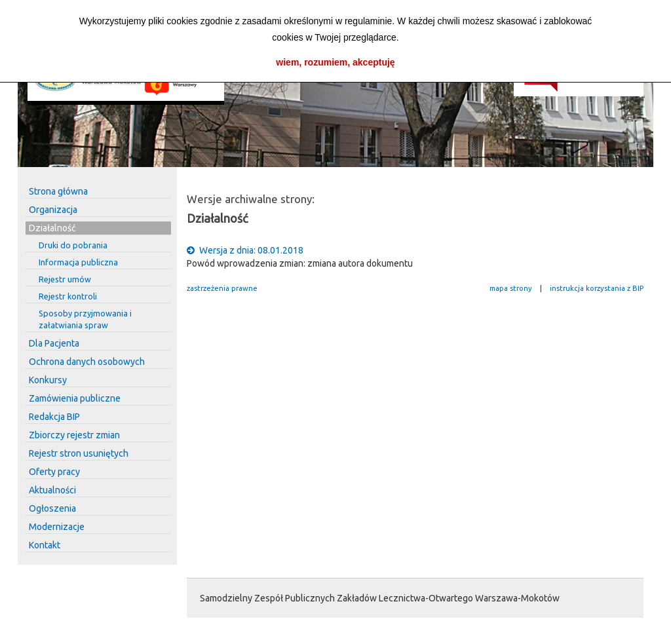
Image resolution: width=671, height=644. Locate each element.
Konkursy (48, 380)
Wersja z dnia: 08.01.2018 (245, 250)
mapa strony (511, 288)
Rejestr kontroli (68, 296)
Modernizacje (57, 527)
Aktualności (52, 490)
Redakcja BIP (54, 417)
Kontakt (45, 545)
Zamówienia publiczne (75, 398)
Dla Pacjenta (54, 343)
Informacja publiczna (78, 262)
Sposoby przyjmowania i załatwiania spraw (85, 319)
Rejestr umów (65, 279)
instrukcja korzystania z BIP (597, 288)
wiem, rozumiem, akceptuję (335, 62)
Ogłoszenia (52, 508)
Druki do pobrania (73, 245)
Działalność (52, 228)
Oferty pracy (54, 472)
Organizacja (53, 210)
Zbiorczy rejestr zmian (74, 435)
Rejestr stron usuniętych (79, 453)
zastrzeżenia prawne (222, 288)
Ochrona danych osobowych (87, 362)
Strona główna (58, 191)
